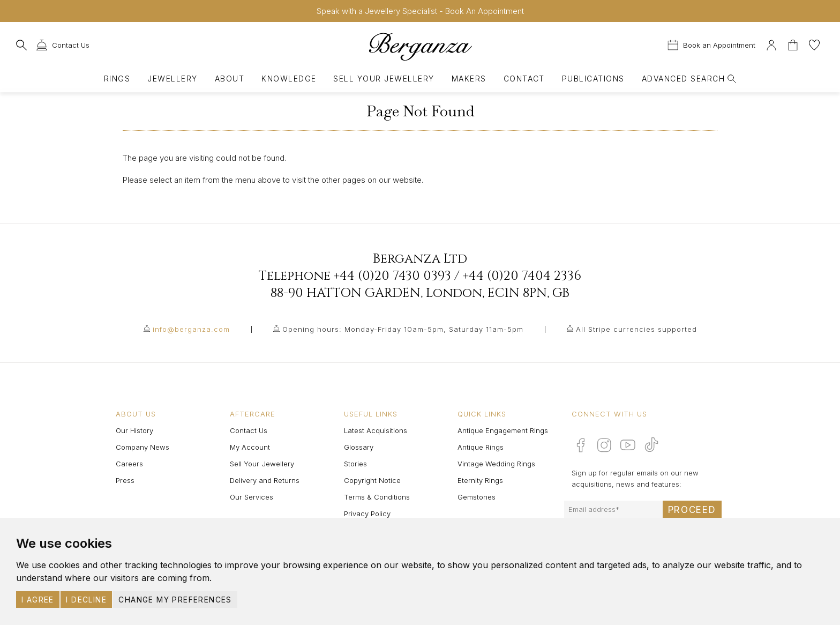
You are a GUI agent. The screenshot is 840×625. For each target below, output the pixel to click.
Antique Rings (481, 447)
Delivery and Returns (265, 480)
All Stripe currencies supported (636, 329)
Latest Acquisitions (376, 430)
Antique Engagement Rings (503, 430)
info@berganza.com (191, 329)
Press (125, 480)
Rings (117, 79)
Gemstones (477, 497)
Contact (524, 79)
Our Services (252, 497)
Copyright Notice (372, 480)
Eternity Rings (480, 480)
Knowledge (289, 79)
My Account (250, 447)
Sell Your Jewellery (384, 79)
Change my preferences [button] (175, 600)
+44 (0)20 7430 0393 (392, 276)
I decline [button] (86, 600)
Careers (129, 464)
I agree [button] (38, 600)
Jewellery (172, 79)
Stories (355, 464)
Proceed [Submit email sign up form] (692, 510)
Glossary (359, 447)
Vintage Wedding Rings (496, 464)
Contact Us (249, 430)
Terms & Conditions (377, 497)
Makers (469, 79)
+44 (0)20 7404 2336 (522, 276)
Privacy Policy (367, 514)
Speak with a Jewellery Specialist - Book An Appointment (420, 11)
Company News (142, 447)
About (230, 79)
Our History (134, 430)
